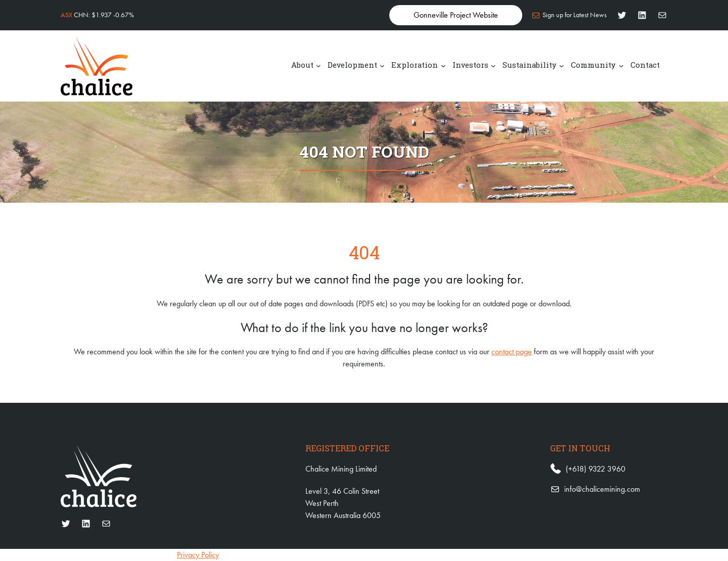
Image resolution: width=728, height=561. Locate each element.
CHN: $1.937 (97, 15)
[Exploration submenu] (443, 65)
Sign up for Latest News (575, 15)
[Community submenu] (621, 65)
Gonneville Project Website (456, 15)
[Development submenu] (382, 65)
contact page (512, 352)
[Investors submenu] (493, 65)
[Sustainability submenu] (562, 65)
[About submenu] (318, 65)
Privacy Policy (198, 555)
